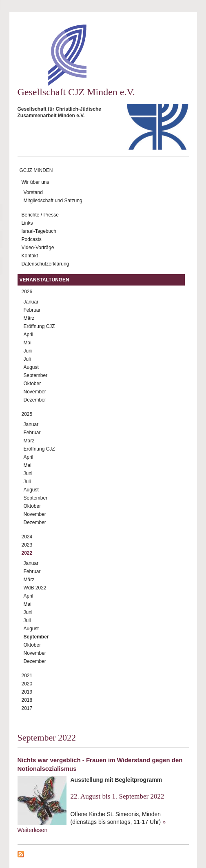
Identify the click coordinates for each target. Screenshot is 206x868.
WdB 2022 (35, 588)
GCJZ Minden (36, 170)
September (36, 375)
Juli (27, 359)
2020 (27, 684)
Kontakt (30, 256)
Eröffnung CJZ (39, 326)
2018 (27, 700)
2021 (27, 676)
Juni (28, 351)
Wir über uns (35, 182)
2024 (27, 537)
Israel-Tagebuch (39, 231)
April (29, 335)
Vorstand (33, 192)
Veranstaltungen (44, 280)
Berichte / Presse (40, 215)
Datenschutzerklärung (45, 264)
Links (27, 223)
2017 (27, 708)
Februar (32, 310)
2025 (27, 414)
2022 (27, 553)
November (35, 392)
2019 (27, 692)
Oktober (32, 384)
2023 (27, 545)
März (29, 318)
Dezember (35, 400)
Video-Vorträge (38, 248)
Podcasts (32, 239)
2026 (27, 292)
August (31, 367)
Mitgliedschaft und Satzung (53, 201)
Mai (28, 343)
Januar (31, 302)
